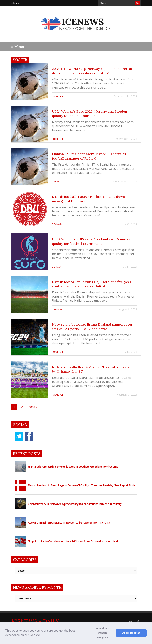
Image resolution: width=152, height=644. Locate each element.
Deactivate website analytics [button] (103, 633)
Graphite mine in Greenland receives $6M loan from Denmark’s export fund (73, 541)
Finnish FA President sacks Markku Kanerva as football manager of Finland (89, 156)
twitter (19, 436)
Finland (57, 182)
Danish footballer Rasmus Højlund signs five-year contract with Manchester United (92, 284)
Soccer (20, 60)
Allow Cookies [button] (131, 633)
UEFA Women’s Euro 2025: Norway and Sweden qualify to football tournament (89, 114)
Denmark (57, 224)
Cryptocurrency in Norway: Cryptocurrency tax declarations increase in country (75, 504)
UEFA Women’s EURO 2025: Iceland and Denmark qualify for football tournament (91, 241)
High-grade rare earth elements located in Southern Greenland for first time (73, 467)
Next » (33, 407)
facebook (29, 436)
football (58, 96)
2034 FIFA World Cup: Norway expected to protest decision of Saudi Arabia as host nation (92, 71)
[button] (42, 636)
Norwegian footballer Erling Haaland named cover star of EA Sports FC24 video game (92, 327)
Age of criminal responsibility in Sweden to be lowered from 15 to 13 (69, 523)
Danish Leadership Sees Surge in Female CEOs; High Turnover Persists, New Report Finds (82, 485)
